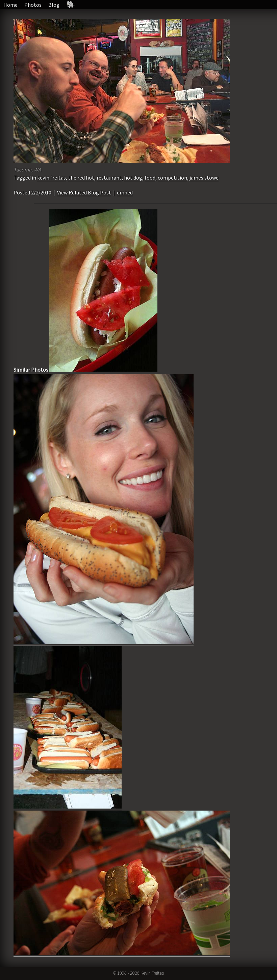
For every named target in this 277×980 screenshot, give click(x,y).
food (150, 178)
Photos (33, 5)
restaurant (109, 178)
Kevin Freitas (152, 973)
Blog (54, 5)
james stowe (204, 178)
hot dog (133, 178)
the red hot (81, 178)
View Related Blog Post (84, 192)
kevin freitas (52, 178)
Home (10, 5)
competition (172, 178)
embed (125, 192)
